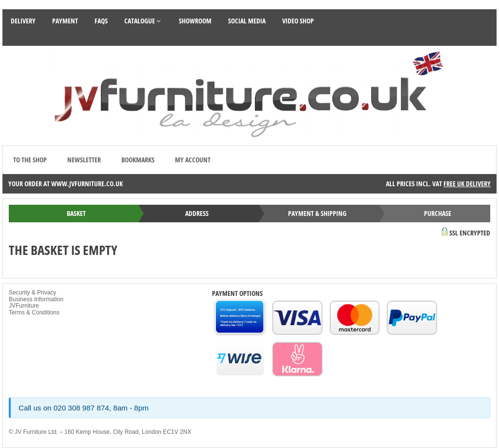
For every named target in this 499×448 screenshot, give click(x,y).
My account (193, 160)
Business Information (36, 299)
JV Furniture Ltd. (36, 432)
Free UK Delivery (467, 184)
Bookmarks (138, 160)
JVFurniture (24, 306)
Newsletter (84, 160)
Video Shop (298, 21)
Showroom (195, 21)
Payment (65, 21)
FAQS (101, 21)
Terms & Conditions (34, 312)
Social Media (247, 21)
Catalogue (143, 21)
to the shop (30, 160)
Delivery (23, 21)
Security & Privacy (32, 292)
